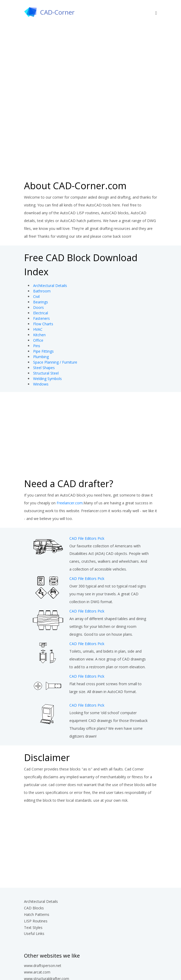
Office (38, 340)
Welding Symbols (47, 379)
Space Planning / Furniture (55, 362)
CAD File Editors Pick (87, 538)
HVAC (38, 329)
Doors (38, 307)
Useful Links (34, 933)
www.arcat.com (37, 972)
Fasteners (41, 318)
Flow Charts (43, 324)
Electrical (41, 313)
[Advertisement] (91, 137)
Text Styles (33, 927)
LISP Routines (36, 921)
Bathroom (42, 291)
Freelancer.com (70, 503)
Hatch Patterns (37, 914)
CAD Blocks (34, 908)
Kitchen (39, 335)
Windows (41, 384)
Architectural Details (50, 286)
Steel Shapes (44, 368)
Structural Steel (46, 373)
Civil (36, 296)
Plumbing (41, 357)
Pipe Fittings (43, 351)
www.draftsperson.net (43, 966)
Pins (37, 346)
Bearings (41, 302)
